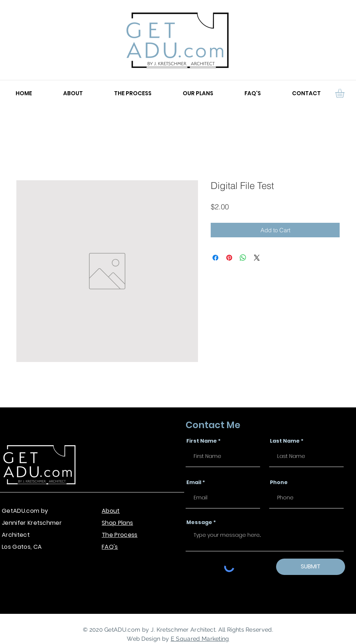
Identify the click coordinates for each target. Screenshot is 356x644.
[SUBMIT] (311, 567)
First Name (202, 441)
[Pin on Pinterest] (229, 258)
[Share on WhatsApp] (243, 258)
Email (194, 482)
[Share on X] (257, 258)
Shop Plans (117, 523)
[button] (345, 93)
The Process (120, 535)
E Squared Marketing (200, 639)
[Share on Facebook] (215, 258)
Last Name (285, 441)
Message (199, 522)
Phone (279, 482)
